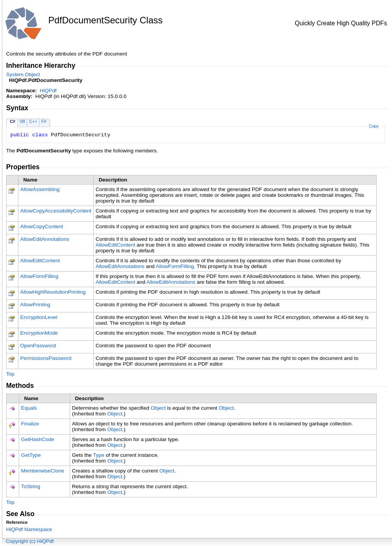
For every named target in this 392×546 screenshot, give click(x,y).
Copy (374, 126)
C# (13, 121)
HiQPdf (48, 91)
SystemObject (23, 74)
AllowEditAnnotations (45, 239)
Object (158, 408)
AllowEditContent (116, 245)
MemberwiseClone (43, 471)
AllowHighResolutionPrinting (53, 292)
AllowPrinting (35, 305)
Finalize (30, 424)
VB (22, 121)
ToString (31, 486)
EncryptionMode (39, 333)
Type (99, 455)
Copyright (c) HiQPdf (30, 541)
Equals (29, 408)
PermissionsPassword (46, 358)
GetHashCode (38, 439)
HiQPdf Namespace (29, 529)
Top (10, 374)
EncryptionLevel (39, 317)
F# (44, 121)
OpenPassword (38, 346)
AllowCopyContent (42, 226)
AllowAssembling (40, 189)
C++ (33, 121)
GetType (31, 455)
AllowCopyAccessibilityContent (56, 211)
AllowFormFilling (175, 266)
